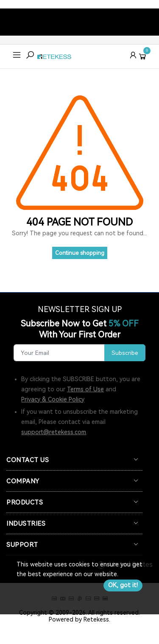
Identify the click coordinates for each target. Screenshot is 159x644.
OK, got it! (123, 585)
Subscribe (125, 353)
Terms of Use (85, 389)
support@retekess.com (54, 432)
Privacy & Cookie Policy (53, 399)
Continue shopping (80, 253)
